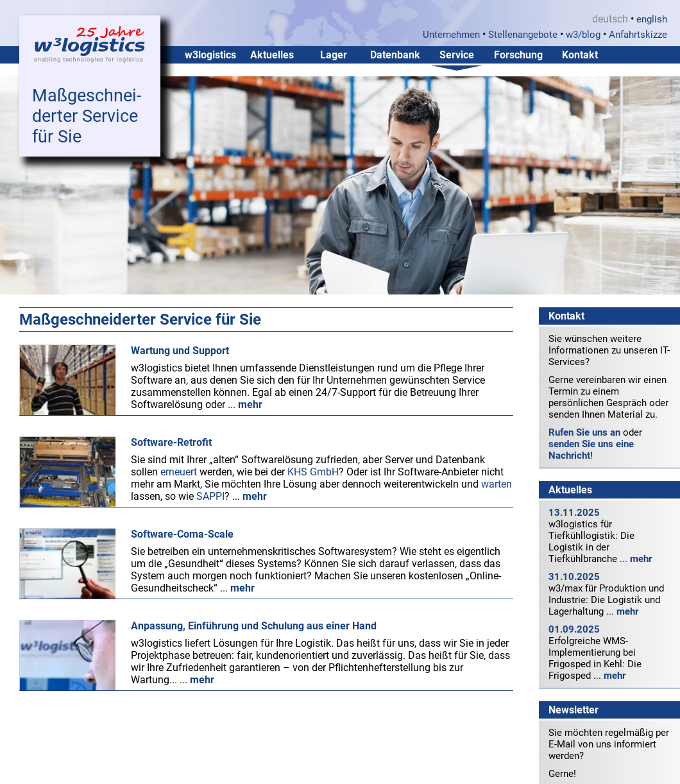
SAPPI (210, 496)
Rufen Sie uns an (584, 432)
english (652, 19)
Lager (334, 55)
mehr (641, 559)
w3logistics (210, 55)
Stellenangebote (523, 35)
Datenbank (395, 55)
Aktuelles (272, 55)
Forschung (518, 55)
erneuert (179, 472)
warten (497, 484)
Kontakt (580, 55)
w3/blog (583, 35)
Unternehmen (451, 35)
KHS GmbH (313, 472)
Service (457, 55)
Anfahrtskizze (638, 35)
